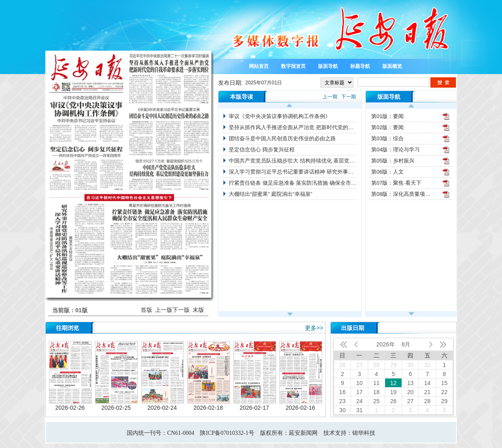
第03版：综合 (387, 138)
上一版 (164, 310)
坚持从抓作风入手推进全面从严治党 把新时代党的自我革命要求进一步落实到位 (293, 127)
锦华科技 (364, 433)
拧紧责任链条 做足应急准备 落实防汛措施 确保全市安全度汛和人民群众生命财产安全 (293, 183)
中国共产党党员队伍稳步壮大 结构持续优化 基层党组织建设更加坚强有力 (293, 161)
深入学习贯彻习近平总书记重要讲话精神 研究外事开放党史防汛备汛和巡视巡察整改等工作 (293, 172)
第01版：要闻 (387, 116)
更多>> (314, 328)
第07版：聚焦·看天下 (396, 183)
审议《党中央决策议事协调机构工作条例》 (280, 116)
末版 (198, 310)
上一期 (330, 97)
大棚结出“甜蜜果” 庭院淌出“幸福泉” (271, 194)
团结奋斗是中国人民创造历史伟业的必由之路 (282, 138)
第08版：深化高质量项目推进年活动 (402, 194)
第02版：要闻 (387, 127)
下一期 (349, 97)
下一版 (181, 310)
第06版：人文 (387, 172)
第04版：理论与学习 (395, 150)
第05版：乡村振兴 (393, 161)
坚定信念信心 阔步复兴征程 (262, 150)
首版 (146, 310)
